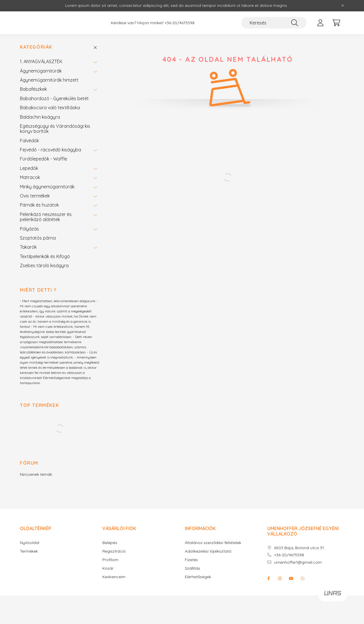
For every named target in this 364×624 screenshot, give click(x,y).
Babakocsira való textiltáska (50, 108)
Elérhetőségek (198, 577)
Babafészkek (33, 89)
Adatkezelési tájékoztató (208, 551)
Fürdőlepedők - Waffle (44, 159)
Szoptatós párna (38, 238)
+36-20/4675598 (180, 23)
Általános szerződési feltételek (213, 543)
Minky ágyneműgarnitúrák (47, 187)
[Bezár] (343, 6)
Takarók (28, 247)
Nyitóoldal (30, 543)
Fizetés (191, 560)
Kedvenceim (114, 577)
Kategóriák (36, 47)
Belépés (110, 543)
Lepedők (29, 168)
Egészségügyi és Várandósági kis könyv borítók (55, 129)
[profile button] (320, 23)
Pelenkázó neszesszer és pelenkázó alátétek (46, 217)
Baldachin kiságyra (40, 117)
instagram (280, 578)
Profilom (110, 560)
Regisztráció (114, 551)
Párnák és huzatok (39, 205)
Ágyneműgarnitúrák (41, 71)
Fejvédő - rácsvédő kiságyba (50, 150)
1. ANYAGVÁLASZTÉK (41, 61)
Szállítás (193, 568)
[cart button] (336, 23)
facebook (268, 578)
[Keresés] (274, 23)
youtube (291, 578)
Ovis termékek (35, 196)
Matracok (30, 177)
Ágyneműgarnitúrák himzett (49, 80)
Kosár (108, 568)
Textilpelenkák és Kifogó (45, 256)
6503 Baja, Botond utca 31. (299, 548)
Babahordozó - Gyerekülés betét (54, 98)
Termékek (29, 551)
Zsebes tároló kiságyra (44, 265)
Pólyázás (29, 229)
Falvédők (29, 141)
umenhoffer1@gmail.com (298, 562)
